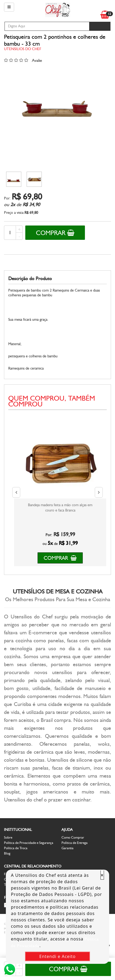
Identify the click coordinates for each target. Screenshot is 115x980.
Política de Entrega (75, 843)
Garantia (67, 848)
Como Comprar (73, 837)
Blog (7, 853)
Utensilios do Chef (23, 49)
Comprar (55, 233)
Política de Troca (16, 848)
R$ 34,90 (31, 205)
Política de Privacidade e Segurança (29, 843)
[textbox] (47, 26)
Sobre (8, 837)
